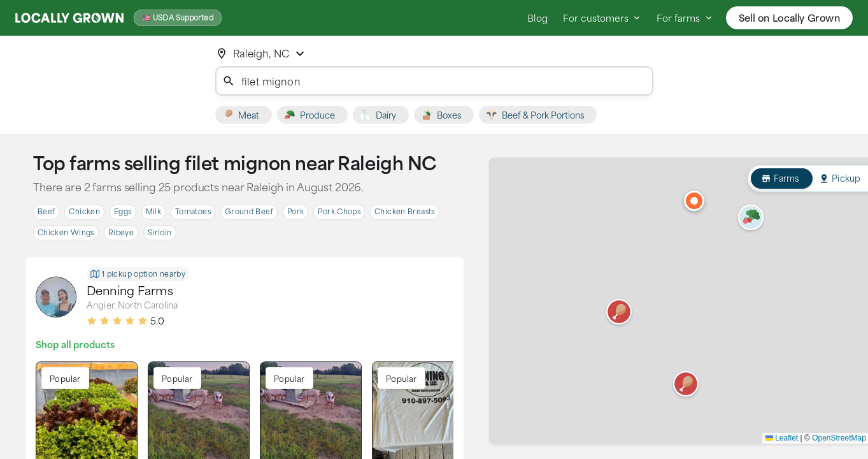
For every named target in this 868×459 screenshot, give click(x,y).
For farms (685, 18)
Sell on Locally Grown (789, 18)
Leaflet (782, 438)
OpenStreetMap (839, 438)
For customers (602, 18)
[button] (686, 384)
